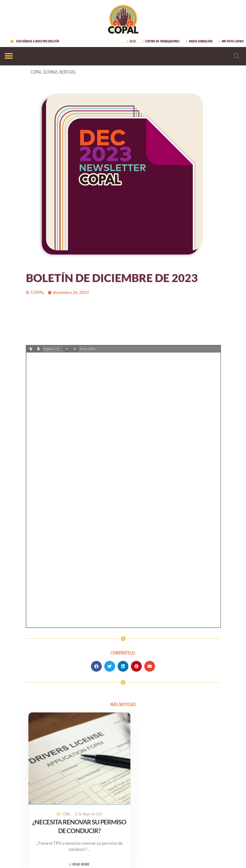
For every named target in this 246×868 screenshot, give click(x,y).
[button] (96, 391)
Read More (75, 580)
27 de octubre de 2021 (181, 533)
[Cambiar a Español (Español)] (140, 855)
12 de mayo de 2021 (83, 530)
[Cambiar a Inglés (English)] (113, 855)
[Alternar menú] (9, 56)
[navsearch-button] (237, 56)
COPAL (61, 530)
